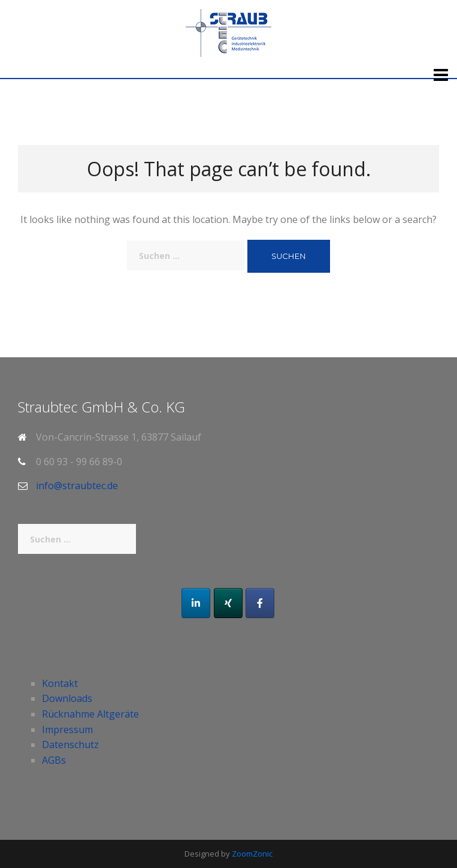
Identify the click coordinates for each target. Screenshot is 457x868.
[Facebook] (260, 603)
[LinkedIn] (196, 603)
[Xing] (228, 603)
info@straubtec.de (77, 486)
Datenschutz (70, 745)
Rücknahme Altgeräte (90, 714)
